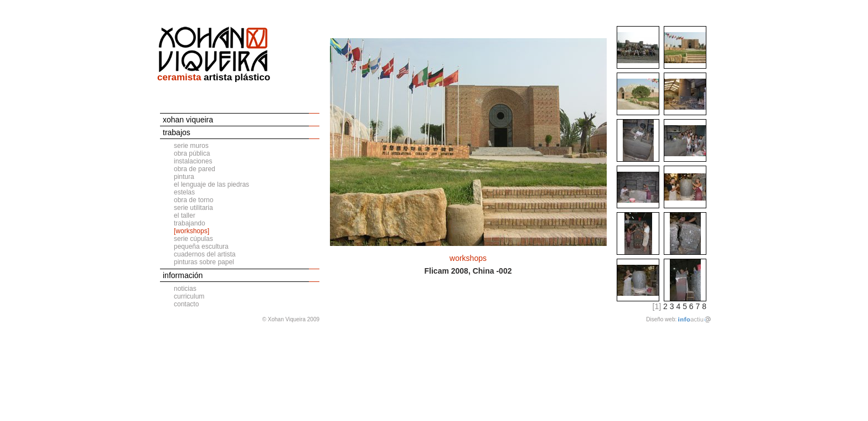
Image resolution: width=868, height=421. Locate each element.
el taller (185, 215)
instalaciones (193, 161)
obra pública (192, 153)
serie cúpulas (193, 239)
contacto (186, 304)
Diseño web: (661, 319)
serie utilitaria (193, 208)
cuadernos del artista (205, 254)
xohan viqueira (188, 120)
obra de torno (193, 200)
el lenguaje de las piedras (211, 184)
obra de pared (195, 169)
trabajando (190, 223)
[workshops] (192, 231)
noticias (185, 289)
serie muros (191, 146)
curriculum (189, 296)
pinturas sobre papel (204, 262)
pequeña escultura (201, 247)
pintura (184, 177)
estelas (184, 192)
